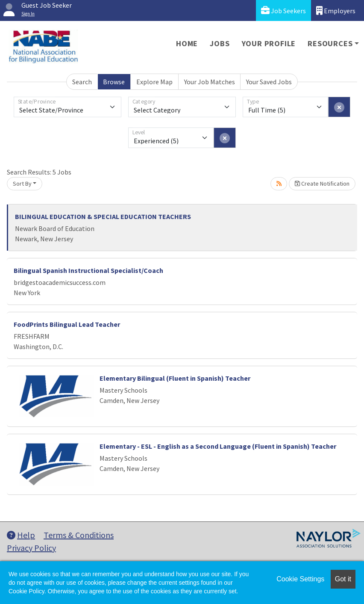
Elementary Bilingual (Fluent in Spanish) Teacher (175, 378)
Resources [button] (330, 43)
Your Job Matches (210, 82)
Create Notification (322, 184)
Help (21, 535)
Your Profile (269, 43)
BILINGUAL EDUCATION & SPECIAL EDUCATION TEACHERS (103, 216)
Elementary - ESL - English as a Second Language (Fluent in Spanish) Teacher (218, 446)
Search (82, 82)
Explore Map (154, 82)
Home (187, 43)
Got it (343, 579)
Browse (114, 82)
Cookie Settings (300, 579)
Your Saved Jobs (269, 82)
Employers (336, 10)
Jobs (220, 43)
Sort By (22, 184)
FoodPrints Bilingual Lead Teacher (67, 324)
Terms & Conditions (79, 535)
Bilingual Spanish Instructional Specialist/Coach (88, 270)
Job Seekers (283, 10)
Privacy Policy (31, 548)
